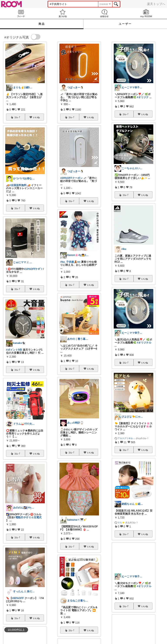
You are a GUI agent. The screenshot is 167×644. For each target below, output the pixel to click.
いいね (36, 117)
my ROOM (146, 13)
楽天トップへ (156, 4)
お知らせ (104, 13)
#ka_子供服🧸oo (70, 262)
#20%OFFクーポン (71, 178)
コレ (17, 117)
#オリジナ (143, 97)
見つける (63, 13)
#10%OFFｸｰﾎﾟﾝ (33, 269)
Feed (21, 13)
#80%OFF (18, 598)
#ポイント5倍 (14, 350)
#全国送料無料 (18, 185)
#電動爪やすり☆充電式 (28, 517)
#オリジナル (144, 343)
